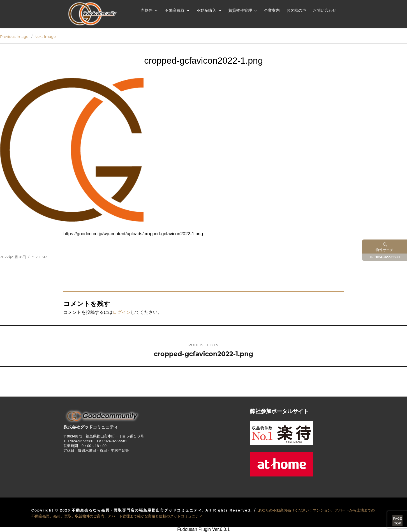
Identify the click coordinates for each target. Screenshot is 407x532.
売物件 (147, 10)
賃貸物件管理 (240, 10)
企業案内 (272, 10)
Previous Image (14, 36)
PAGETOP (391, 515)
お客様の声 (296, 10)
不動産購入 (206, 10)
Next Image (45, 36)
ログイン (122, 312)
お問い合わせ (325, 10)
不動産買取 (175, 10)
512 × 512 (40, 257)
